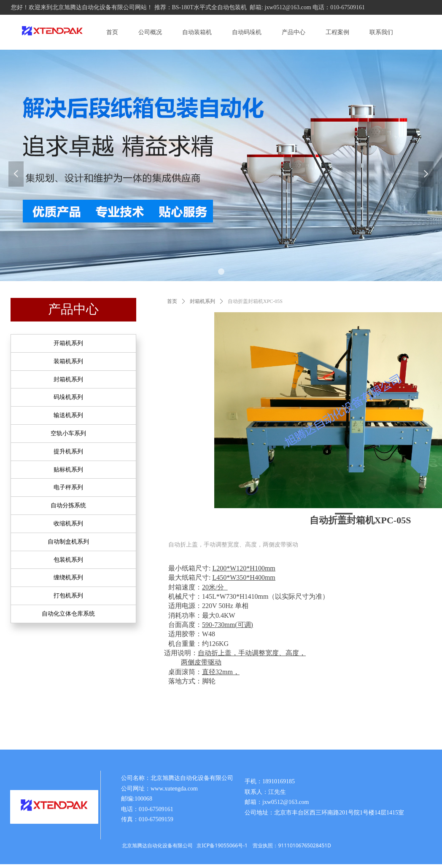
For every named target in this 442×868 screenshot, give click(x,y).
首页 (172, 301)
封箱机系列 (202, 301)
